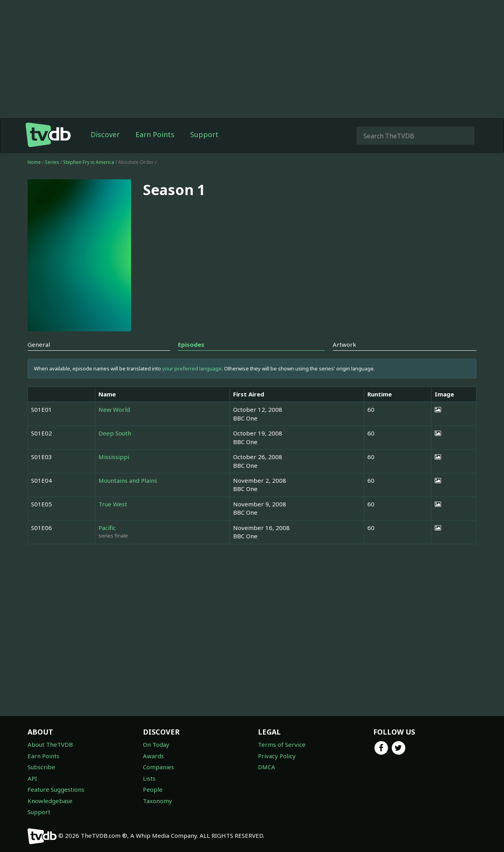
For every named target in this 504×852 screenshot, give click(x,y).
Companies (158, 767)
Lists (149, 778)
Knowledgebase (50, 801)
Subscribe (41, 767)
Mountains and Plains (128, 480)
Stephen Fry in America (89, 162)
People (153, 789)
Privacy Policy (277, 756)
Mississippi (114, 457)
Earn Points (155, 134)
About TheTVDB (50, 744)
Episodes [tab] (191, 344)
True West (113, 504)
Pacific (107, 528)
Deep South (115, 433)
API (32, 778)
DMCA (267, 767)
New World (114, 409)
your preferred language (192, 368)
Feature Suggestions (56, 789)
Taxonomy (157, 801)
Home (34, 162)
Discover (105, 134)
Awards (153, 756)
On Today (156, 744)
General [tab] (39, 344)
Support (204, 134)
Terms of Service (282, 744)
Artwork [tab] (345, 344)
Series (52, 162)
